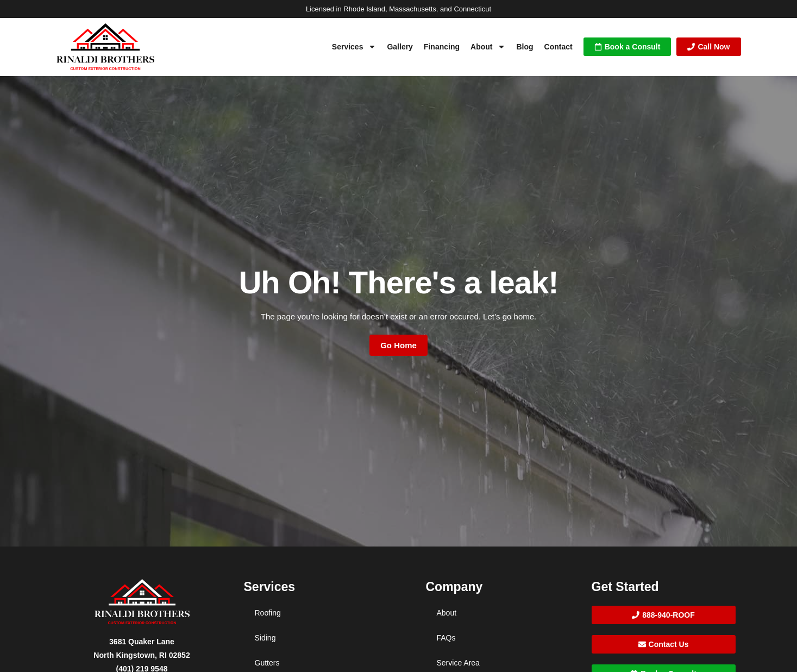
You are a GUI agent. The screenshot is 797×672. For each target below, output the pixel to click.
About (488, 47)
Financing (442, 47)
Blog (525, 47)
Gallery (400, 47)
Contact (558, 47)
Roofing (268, 613)
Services (354, 47)
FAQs (446, 638)
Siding (265, 638)
